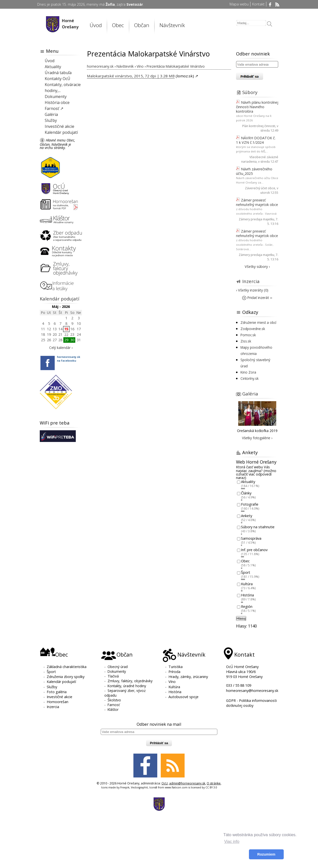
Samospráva (251, 538)
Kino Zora (248, 372)
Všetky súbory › (257, 266)
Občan (142, 25)
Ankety (247, 516)
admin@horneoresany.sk (187, 783)
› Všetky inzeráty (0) (252, 290)
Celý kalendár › (61, 348)
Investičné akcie (60, 126)
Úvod (96, 25)
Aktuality (53, 67)
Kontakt (258, 4)
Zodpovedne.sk (253, 329)
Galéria (51, 114)
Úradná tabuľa (58, 73)
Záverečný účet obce (260, 188)
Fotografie (250, 505)
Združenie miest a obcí (258, 322)
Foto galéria (57, 692)
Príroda (174, 672)
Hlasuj (241, 618)
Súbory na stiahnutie (258, 527)
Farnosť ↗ (54, 108)
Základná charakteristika (67, 667)
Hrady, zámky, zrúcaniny (188, 677)
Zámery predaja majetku (257, 219)
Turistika (176, 667)
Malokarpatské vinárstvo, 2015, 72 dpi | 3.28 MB (131, 76)
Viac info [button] (232, 842)
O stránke (214, 783)
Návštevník (172, 25)
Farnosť (114, 705)
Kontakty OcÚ (58, 79)
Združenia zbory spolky (66, 677)
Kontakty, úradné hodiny (127, 686)
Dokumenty (56, 96)
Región (247, 606)
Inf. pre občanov (254, 550)
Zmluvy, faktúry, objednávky (130, 681)
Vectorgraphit (139, 787)
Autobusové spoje (183, 697)
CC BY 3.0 (211, 787)
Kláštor (113, 709)
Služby (51, 120)
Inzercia (251, 281)
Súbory (250, 92)
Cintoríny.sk (250, 378)
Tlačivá (113, 676)
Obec (118, 25)
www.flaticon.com (176, 787)
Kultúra (247, 584)
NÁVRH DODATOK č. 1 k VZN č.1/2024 (256, 140)
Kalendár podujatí (61, 132)
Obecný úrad (118, 667)
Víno (172, 682)
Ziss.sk (246, 341)
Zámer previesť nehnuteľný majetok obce (257, 202)
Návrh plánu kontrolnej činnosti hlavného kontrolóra (257, 107)
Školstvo (114, 700)
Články (246, 493)
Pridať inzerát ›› (257, 298)
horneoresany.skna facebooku (69, 359)
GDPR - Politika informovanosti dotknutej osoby (251, 703)
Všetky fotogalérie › (257, 438)
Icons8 (153, 787)
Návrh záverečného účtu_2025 (254, 171)
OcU (165, 783)
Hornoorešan (58, 702)
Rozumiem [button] (266, 854)
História (247, 595)
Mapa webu (239, 4)
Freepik (125, 787)
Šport (246, 572)
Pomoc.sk (248, 335)
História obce (57, 102)
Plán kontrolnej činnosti (259, 126)
